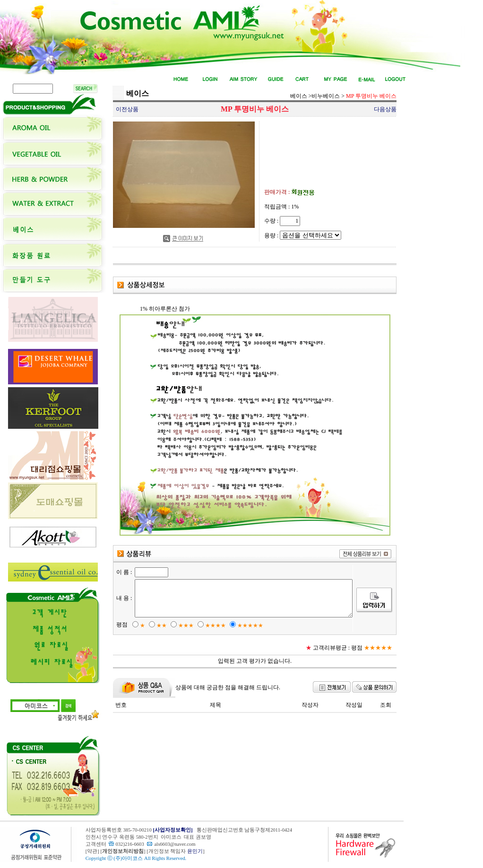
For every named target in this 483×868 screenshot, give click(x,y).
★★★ (181, 642)
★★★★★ (246, 642)
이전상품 (127, 109)
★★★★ (211, 642)
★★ (157, 642)
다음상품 (385, 109)
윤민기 (195, 851)
